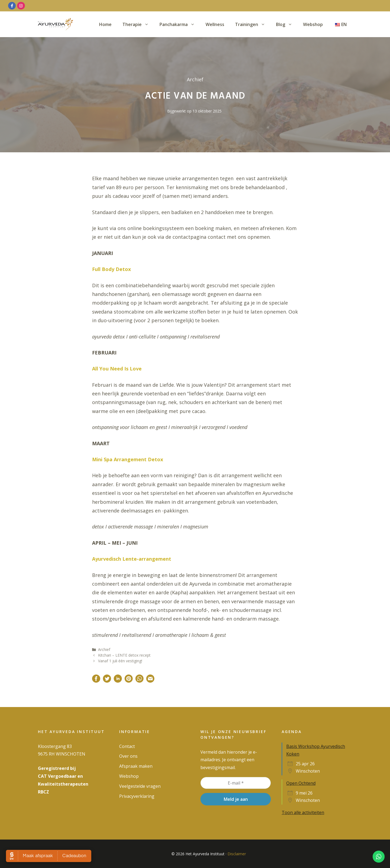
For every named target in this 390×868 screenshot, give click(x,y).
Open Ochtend (301, 783)
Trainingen (253, 24)
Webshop (313, 24)
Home (105, 24)
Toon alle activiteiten (303, 812)
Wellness (215, 24)
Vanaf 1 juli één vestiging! (120, 661)
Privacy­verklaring (137, 796)
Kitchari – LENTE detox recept (124, 655)
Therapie (138, 24)
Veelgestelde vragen (140, 786)
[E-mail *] (236, 783)
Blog (287, 24)
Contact (127, 746)
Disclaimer (237, 854)
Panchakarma (180, 24)
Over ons (128, 756)
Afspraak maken (136, 766)
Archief (104, 649)
